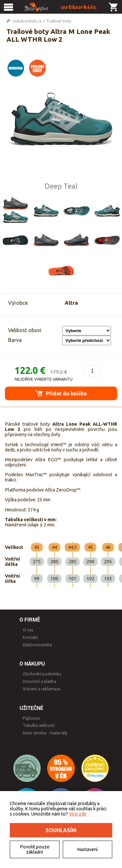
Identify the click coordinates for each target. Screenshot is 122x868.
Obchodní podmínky (42, 674)
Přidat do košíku (61, 393)
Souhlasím (61, 830)
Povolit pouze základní (35, 849)
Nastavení (87, 849)
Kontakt (30, 637)
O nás (28, 630)
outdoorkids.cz (27, 21)
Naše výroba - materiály (45, 733)
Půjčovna (31, 718)
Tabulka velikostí (39, 725)
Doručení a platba (40, 681)
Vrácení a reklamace (42, 689)
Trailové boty (59, 21)
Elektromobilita (37, 645)
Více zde (78, 814)
